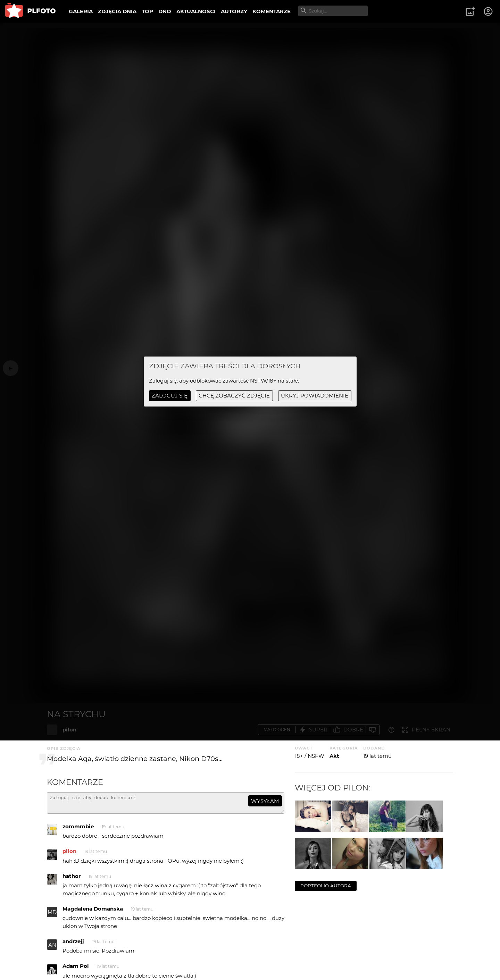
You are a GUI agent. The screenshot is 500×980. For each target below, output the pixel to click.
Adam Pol (76, 969)
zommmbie (78, 830)
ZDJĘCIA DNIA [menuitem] (117, 11)
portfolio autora (326, 886)
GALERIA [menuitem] (81, 11)
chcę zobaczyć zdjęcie (234, 396)
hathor (72, 879)
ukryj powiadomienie (315, 396)
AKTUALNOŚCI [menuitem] (196, 11)
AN (52, 948)
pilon (69, 854)
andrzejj (73, 944)
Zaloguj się (170, 396)
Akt (334, 756)
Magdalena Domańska (93, 912)
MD (52, 915)
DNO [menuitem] (165, 11)
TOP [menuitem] (147, 11)
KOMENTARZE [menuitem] (272, 11)
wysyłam (265, 801)
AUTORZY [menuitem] (234, 11)
